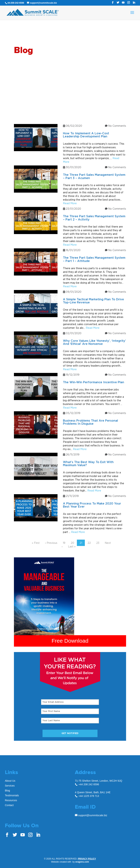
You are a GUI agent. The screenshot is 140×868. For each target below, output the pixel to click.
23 (98, 543)
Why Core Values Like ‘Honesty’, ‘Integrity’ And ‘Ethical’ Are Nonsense (94, 342)
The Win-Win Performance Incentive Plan (94, 382)
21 (81, 543)
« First (36, 543)
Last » (72, 546)
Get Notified (70, 733)
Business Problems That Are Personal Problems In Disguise (90, 422)
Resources (11, 800)
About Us (10, 781)
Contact (9, 805)
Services (10, 786)
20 (72, 543)
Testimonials (12, 795)
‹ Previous (51, 543)
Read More (70, 203)
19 (64, 543)
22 (89, 543)
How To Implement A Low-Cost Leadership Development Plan (86, 135)
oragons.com (82, 862)
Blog (7, 791)
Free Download (70, 641)
